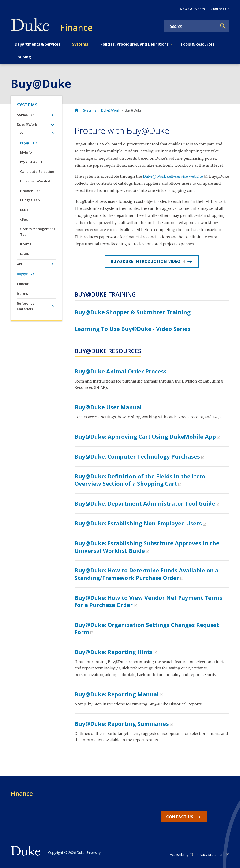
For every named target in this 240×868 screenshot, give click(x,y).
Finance (22, 793)
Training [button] (23, 57)
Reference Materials (26, 306)
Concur (26, 133)
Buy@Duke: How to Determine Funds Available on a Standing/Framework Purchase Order (146, 574)
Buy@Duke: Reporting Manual (117, 694)
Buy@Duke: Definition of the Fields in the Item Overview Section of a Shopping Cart (140, 480)
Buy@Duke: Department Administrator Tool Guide (145, 503)
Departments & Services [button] (37, 44)
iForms (26, 244)
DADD (25, 254)
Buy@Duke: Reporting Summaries (122, 724)
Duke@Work (27, 125)
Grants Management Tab (38, 232)
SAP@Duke (26, 115)
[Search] (223, 26)
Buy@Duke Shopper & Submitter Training (133, 312)
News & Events (192, 9)
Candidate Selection (37, 172)
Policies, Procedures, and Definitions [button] (134, 44)
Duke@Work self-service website (173, 176)
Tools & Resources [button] (197, 44)
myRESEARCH (31, 162)
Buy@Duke (29, 143)
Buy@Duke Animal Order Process (121, 371)
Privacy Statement (211, 855)
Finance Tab (30, 191)
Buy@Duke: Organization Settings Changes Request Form (147, 628)
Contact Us (220, 9)
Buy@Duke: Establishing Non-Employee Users (138, 523)
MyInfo (26, 152)
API (19, 264)
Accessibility (179, 855)
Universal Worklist (35, 181)
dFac (24, 219)
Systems (27, 105)
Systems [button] (80, 44)
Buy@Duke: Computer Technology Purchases (137, 456)
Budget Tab (30, 200)
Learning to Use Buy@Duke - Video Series (132, 329)
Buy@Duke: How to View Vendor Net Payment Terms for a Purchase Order (148, 601)
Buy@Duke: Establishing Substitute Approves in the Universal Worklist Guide (147, 547)
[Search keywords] (191, 26)
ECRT (24, 210)
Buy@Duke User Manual (108, 407)
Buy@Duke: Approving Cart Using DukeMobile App (145, 436)
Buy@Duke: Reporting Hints (114, 652)
